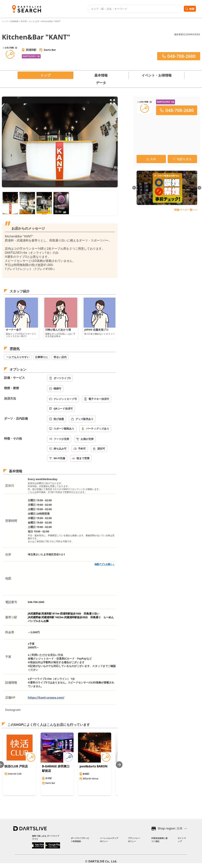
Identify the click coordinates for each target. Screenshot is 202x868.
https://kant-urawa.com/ (46, 698)
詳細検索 (15, 21)
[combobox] (135, 9)
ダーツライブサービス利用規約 (80, 840)
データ (101, 83)
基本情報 (101, 75)
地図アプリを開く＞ (105, 564)
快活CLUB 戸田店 (16, 766)
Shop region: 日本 (170, 828)
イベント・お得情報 (157, 75)
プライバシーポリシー (134, 840)
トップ (5, 21)
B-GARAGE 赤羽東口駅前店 (56, 768)
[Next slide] (119, 765)
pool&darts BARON (93, 766)
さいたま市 (34, 21)
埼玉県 (24, 21)
